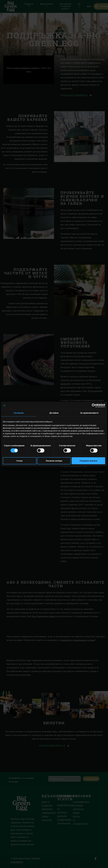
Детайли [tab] (54, 413)
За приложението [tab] (89, 413)
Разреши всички (88, 461)
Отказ (20, 461)
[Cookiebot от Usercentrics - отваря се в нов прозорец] (94, 405)
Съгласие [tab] (19, 413)
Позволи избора (54, 461)
